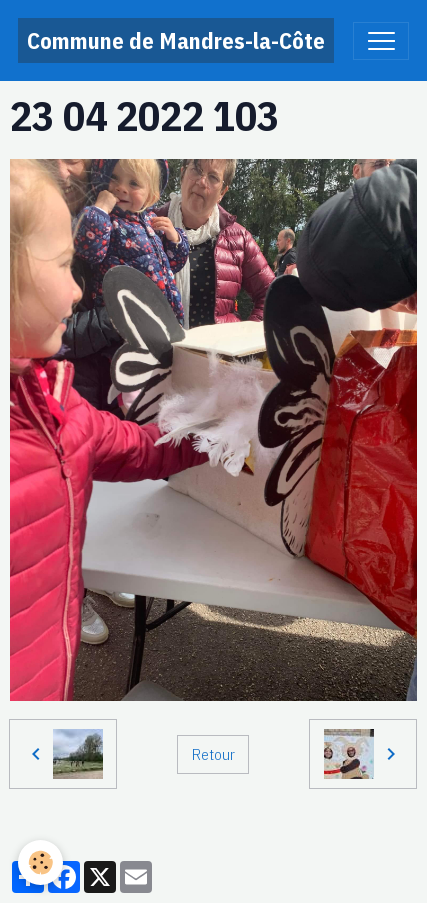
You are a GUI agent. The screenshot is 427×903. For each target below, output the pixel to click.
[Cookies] (40, 862)
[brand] (176, 40)
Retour (213, 754)
